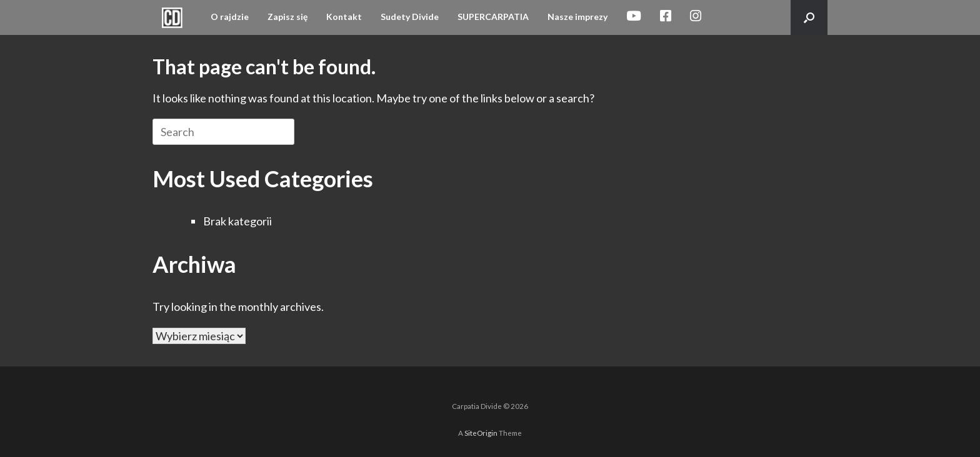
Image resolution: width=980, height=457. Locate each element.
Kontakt (344, 17)
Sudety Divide (410, 17)
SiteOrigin (481, 433)
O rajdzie (230, 17)
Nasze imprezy (577, 17)
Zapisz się (287, 17)
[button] (809, 17)
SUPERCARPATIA (493, 17)
